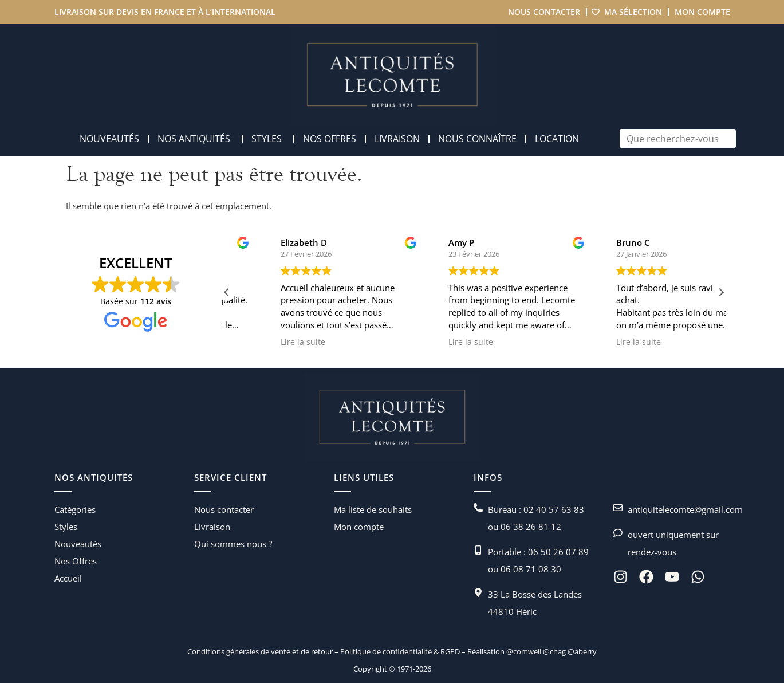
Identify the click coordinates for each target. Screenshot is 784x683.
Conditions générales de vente (239, 651)
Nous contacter (544, 12)
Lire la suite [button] (225, 342)
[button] (721, 292)
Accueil (68, 578)
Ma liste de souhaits (373, 509)
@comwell (524, 651)
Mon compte (702, 12)
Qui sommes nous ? (233, 544)
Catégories (75, 509)
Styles (66, 527)
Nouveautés (78, 544)
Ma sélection (633, 12)
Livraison (212, 527)
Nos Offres (76, 561)
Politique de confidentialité (385, 651)
